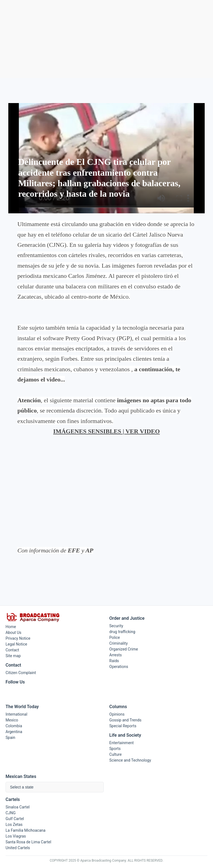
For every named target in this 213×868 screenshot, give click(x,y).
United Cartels (18, 848)
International (16, 714)
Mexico (12, 720)
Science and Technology (130, 760)
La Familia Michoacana (26, 830)
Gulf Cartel (15, 819)
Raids (114, 661)
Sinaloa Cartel (18, 807)
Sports (115, 749)
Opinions (117, 714)
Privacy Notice (18, 638)
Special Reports (123, 726)
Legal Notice (16, 644)
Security (116, 626)
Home (11, 627)
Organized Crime (124, 649)
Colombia (14, 726)
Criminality (118, 643)
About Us (13, 633)
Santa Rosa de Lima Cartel (28, 842)
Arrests (116, 655)
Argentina (14, 732)
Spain (10, 738)
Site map (13, 656)
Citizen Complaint (21, 673)
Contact (12, 650)
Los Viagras (16, 836)
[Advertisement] (106, 39)
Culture (116, 754)
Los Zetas (14, 825)
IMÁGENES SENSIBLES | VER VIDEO (106, 431)
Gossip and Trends (125, 720)
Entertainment (121, 743)
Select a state (22, 787)
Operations (119, 667)
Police (115, 637)
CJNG (11, 813)
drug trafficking (122, 632)
